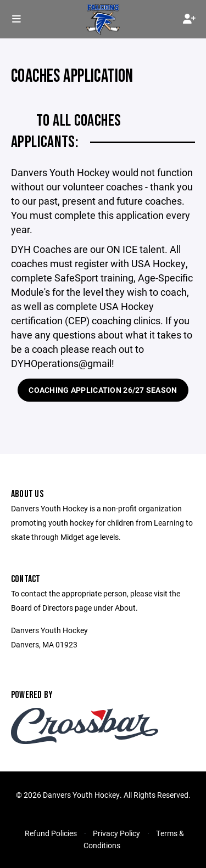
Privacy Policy (116, 833)
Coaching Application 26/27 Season (103, 390)
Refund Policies (51, 833)
